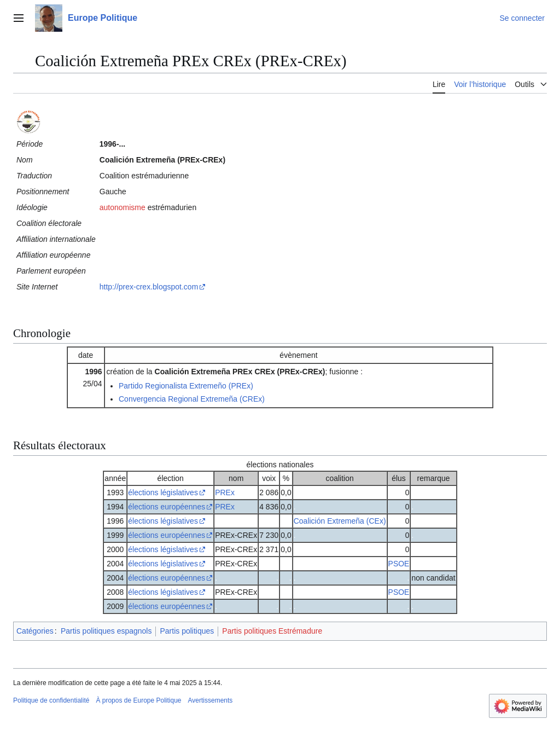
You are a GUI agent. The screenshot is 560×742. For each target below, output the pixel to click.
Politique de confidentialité (51, 700)
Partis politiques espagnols (106, 631)
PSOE (399, 564)
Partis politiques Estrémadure (272, 631)
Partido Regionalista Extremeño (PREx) (186, 386)
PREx (225, 492)
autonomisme (122, 207)
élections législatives (163, 492)
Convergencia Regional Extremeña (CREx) (192, 399)
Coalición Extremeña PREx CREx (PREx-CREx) (240, 372)
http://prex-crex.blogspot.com (149, 287)
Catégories (35, 631)
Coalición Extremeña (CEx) (340, 521)
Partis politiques (187, 631)
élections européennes (167, 507)
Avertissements (211, 700)
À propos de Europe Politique (138, 700)
